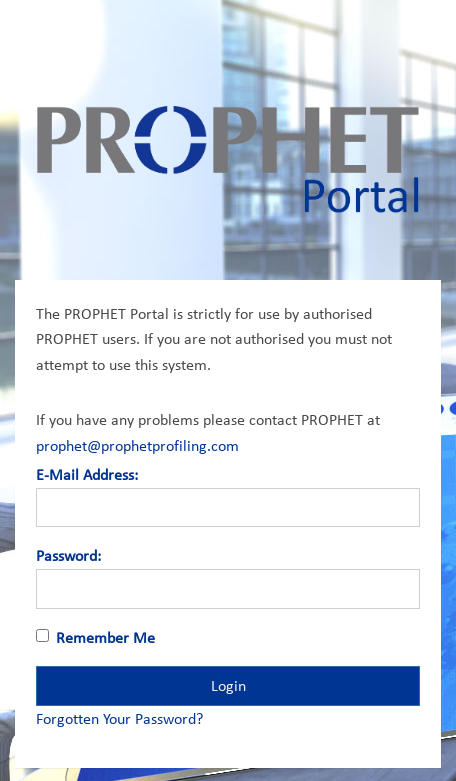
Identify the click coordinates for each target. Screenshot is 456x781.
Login (228, 685)
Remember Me (105, 637)
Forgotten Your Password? (119, 718)
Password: (68, 555)
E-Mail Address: (87, 474)
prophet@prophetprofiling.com (137, 445)
